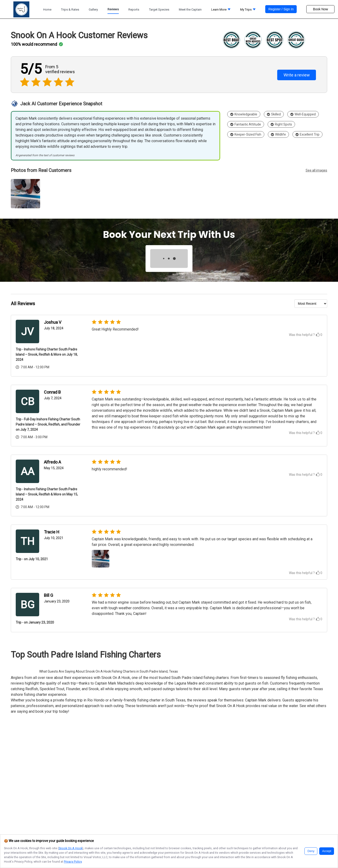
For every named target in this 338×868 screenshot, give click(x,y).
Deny (311, 851)
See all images (316, 170)
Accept (327, 851)
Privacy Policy (73, 862)
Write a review (297, 75)
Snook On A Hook (71, 848)
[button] (221, 11)
